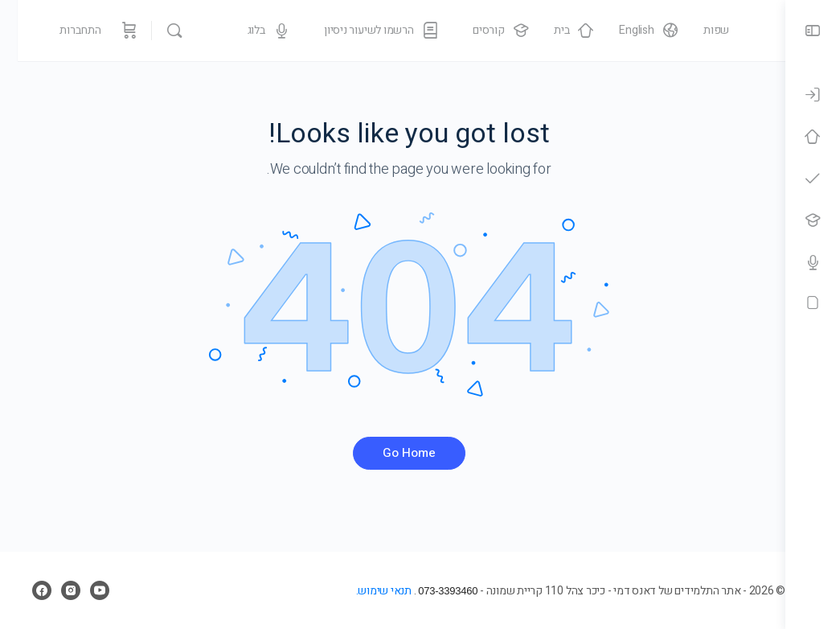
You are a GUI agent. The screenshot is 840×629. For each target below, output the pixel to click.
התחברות (63, 30)
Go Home (393, 453)
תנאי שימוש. (351, 591)
